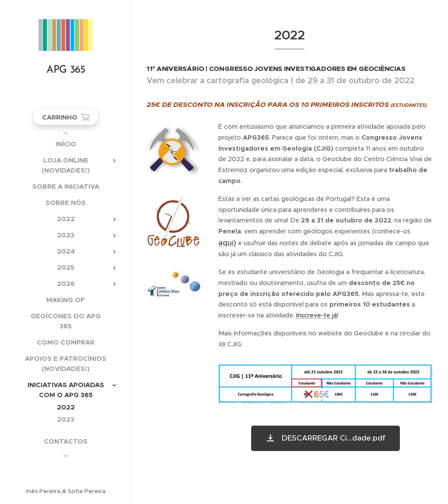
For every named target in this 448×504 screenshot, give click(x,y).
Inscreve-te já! (317, 315)
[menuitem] (66, 144)
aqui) (227, 243)
